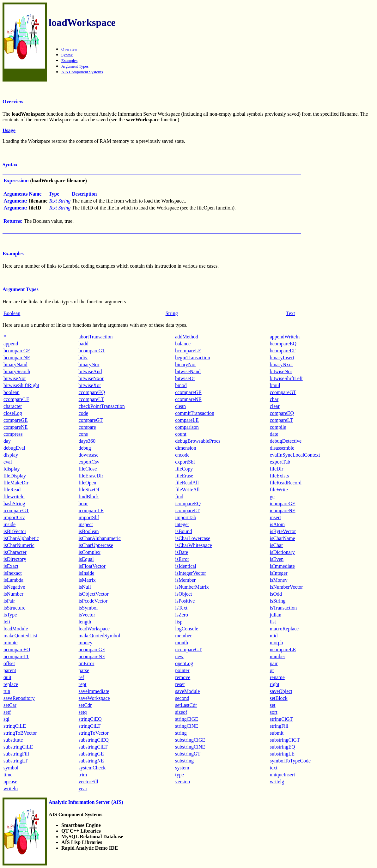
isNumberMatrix (192, 587)
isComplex (90, 552)
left (7, 622)
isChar (277, 545)
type (179, 775)
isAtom (277, 524)
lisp (179, 622)
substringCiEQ (94, 740)
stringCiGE (187, 719)
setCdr (85, 705)
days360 (87, 441)
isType (10, 615)
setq (83, 712)
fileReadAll (187, 483)
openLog (184, 663)
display (11, 455)
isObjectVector (94, 594)
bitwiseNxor (91, 378)
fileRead (12, 490)
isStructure (14, 608)
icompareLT (187, 510)
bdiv (83, 358)
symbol (11, 768)
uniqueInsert (283, 775)
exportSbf (185, 462)
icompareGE (283, 504)
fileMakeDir (16, 483)
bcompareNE (17, 358)
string (181, 733)
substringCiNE (190, 747)
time (8, 775)
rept (83, 684)
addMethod (187, 337)
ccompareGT (283, 392)
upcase (10, 782)
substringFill (16, 754)
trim (83, 775)
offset (9, 663)
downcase (89, 455)
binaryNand (15, 364)
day (7, 441)
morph (277, 643)
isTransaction (283, 608)
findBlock (89, 497)
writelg (277, 782)
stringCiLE (15, 726)
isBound (183, 531)
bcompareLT (283, 351)
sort (274, 712)
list (273, 622)
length (85, 622)
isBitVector (15, 531)
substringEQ (283, 747)
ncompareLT (16, 656)
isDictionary (282, 552)
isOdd (276, 594)
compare (87, 427)
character (13, 406)
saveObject (281, 691)
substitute (13, 740)
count (181, 434)
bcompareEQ (283, 344)
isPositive (185, 601)
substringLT (16, 761)
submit (277, 733)
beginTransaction (193, 358)
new (179, 656)
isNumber (13, 594)
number (278, 656)
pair (274, 663)
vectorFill (88, 782)
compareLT (281, 420)
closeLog (13, 413)
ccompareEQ (92, 392)
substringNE (91, 761)
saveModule (187, 691)
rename (277, 677)
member (183, 636)
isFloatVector (92, 566)
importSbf (89, 517)
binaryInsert (282, 358)
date (274, 434)
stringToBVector (20, 733)
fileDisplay (15, 476)
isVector (87, 615)
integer (182, 524)
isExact (11, 566)
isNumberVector (286, 587)
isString (278, 601)
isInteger (279, 573)
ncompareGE (92, 649)
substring (184, 761)
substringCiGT (285, 740)
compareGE (15, 420)
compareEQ (282, 413)
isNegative (14, 587)
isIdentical (186, 566)
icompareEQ (188, 504)
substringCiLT (93, 747)
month (182, 643)
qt (272, 670)
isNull (85, 587)
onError (87, 663)
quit (7, 677)
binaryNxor (282, 364)
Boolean (12, 313)
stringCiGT (281, 719)
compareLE (187, 420)
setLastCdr (186, 705)
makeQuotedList (20, 636)
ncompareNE (92, 656)
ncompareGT (188, 649)
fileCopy (184, 469)
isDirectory (15, 559)
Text (290, 313)
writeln (11, 789)
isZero (182, 615)
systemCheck (92, 768)
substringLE (282, 754)
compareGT (91, 420)
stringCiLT (90, 726)
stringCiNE (187, 726)
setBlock (279, 698)
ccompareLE (16, 399)
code (83, 413)
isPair (9, 601)
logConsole (187, 629)
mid (274, 636)
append (11, 344)
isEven (277, 559)
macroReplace (284, 629)
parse (84, 670)
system (182, 768)
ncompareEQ (17, 649)
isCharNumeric (19, 545)
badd (84, 344)
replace (11, 684)
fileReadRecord (286, 483)
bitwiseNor (281, 371)
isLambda (13, 580)
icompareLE (91, 510)
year (83, 789)
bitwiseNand (188, 371)
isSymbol (88, 608)
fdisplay (12, 469)
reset (180, 684)
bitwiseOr (185, 378)
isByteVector (283, 531)
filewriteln (14, 497)
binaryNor (89, 364)
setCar (10, 705)
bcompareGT (92, 351)
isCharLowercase (193, 538)
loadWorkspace (94, 629)
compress (13, 434)
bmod (181, 385)
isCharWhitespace (193, 545)
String (172, 313)
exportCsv (89, 462)
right (275, 684)
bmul (275, 385)
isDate (182, 552)
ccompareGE (188, 392)
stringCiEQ (90, 719)
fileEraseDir (91, 476)
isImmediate (282, 566)
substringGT (188, 754)
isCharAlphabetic (21, 538)
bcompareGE (17, 351)
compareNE (15, 427)
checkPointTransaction (102, 406)
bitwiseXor (90, 385)
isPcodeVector (93, 601)
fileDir (277, 469)
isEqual (86, 559)
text (274, 768)
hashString (14, 504)
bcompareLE (188, 351)
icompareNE (283, 510)
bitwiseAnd (90, 371)
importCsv (14, 517)
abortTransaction (96, 337)
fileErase (184, 476)
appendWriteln (285, 337)
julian (276, 615)
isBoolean (89, 531)
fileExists (279, 476)
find (179, 497)
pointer (182, 670)
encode (182, 455)
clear (275, 406)
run (7, 691)
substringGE (91, 754)
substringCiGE (190, 740)
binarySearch (17, 371)
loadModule (16, 629)
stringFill (279, 726)
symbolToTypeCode (290, 761)
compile (278, 427)
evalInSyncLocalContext (295, 455)
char (274, 399)
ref (82, 677)
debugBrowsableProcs (198, 441)
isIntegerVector (191, 573)
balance (183, 344)
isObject (183, 594)
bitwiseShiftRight (21, 385)
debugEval (14, 448)
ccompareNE (188, 399)
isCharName (283, 538)
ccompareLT (91, 399)
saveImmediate (94, 691)
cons (83, 434)
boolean (12, 392)
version (182, 782)
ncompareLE (283, 649)
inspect (86, 524)
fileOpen (88, 483)
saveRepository (19, 698)
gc (272, 497)
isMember (185, 580)
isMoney (279, 580)
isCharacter (15, 552)
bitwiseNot (15, 378)
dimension (186, 448)
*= (6, 337)
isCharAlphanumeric (100, 538)
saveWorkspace (94, 698)
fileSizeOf (89, 490)
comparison (187, 427)
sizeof (181, 712)
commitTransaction (195, 413)
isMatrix (87, 580)
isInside (87, 573)
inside (9, 524)
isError (182, 559)
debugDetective (286, 441)
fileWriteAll (187, 490)
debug (85, 448)
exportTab (280, 462)
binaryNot (185, 364)
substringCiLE (18, 747)
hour (83, 504)
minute (10, 643)
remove (183, 677)
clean (180, 406)
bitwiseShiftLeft (286, 378)
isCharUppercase (96, 545)
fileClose (88, 469)
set (273, 705)
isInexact (13, 573)
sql (6, 719)
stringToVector (94, 733)
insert (276, 517)
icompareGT (16, 510)
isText (181, 608)
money (86, 643)
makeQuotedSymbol (100, 636)
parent (10, 670)
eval (8, 462)
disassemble (282, 448)
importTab (185, 517)
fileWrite (279, 490)
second (182, 698)
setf (7, 712)
